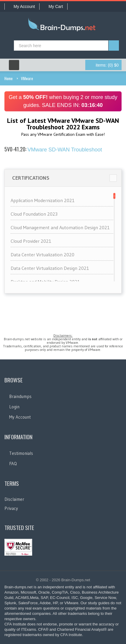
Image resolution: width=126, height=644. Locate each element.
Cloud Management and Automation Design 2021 (60, 227)
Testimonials (21, 453)
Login (14, 407)
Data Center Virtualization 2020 (42, 255)
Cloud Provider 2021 (31, 241)
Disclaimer (14, 499)
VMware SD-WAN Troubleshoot (53, 150)
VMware (27, 78)
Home (9, 78)
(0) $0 (107, 65)
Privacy (11, 508)
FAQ (13, 464)
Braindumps (20, 396)
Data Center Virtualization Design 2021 (50, 268)
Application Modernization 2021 (43, 200)
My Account (22, 6)
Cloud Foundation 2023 (34, 214)
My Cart (53, 6)
